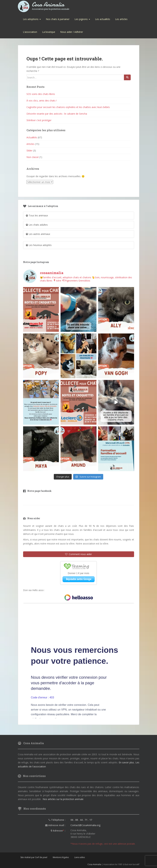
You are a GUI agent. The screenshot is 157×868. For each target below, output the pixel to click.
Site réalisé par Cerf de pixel (34, 857)
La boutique (49, 32)
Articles (30, 144)
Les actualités (103, 19)
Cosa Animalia (51, 5)
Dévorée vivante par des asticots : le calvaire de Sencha (57, 114)
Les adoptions (32, 19)
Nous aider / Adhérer (72, 32)
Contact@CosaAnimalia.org (85, 825)
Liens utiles (80, 857)
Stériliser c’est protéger (39, 120)
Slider (29, 150)
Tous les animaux (37, 215)
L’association (30, 32)
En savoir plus (126, 762)
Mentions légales (61, 857)
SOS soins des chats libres (41, 94)
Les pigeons (82, 19)
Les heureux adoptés (39, 245)
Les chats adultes (37, 225)
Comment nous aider (78, 554)
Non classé (33, 157)
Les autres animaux (38, 234)
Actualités (32, 137)
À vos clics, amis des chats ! (42, 101)
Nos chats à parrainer (58, 19)
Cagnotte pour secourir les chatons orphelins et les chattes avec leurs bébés (68, 107)
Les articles (121, 19)
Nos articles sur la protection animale (63, 799)
